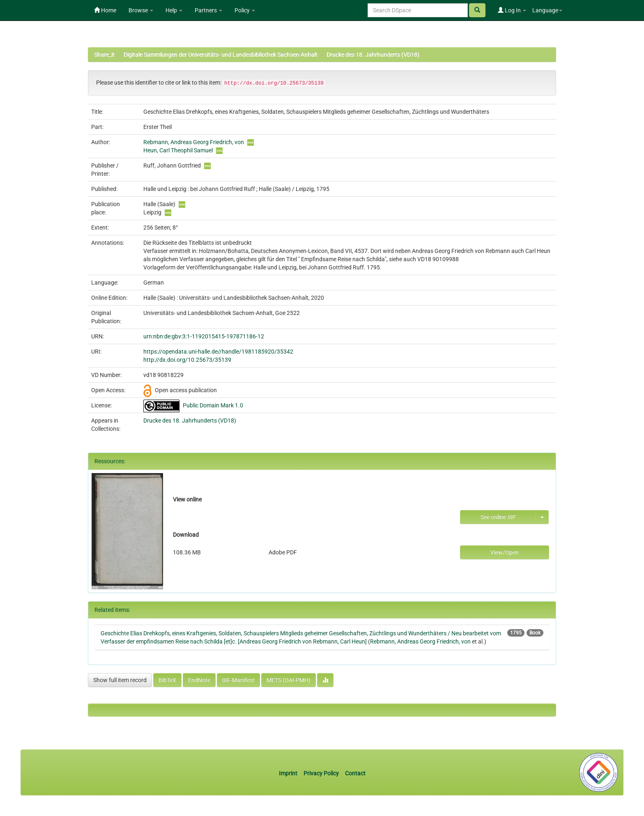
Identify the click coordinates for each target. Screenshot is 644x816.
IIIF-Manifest (238, 680)
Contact (355, 773)
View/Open (505, 552)
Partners (208, 10)
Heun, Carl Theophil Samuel (178, 150)
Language (547, 10)
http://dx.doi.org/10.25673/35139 (187, 360)
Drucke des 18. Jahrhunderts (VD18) (373, 55)
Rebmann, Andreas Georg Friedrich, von (194, 142)
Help (174, 10)
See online (498, 517)
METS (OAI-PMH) (289, 680)
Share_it (104, 55)
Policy (245, 10)
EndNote (199, 680)
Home (105, 10)
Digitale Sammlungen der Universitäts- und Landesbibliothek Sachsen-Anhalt (221, 55)
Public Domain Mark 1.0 (213, 405)
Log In (512, 10)
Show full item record (120, 680)
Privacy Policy (321, 773)
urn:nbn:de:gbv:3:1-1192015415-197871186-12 (204, 336)
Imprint (289, 773)
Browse (141, 10)
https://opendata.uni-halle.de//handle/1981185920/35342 (218, 352)
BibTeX (167, 680)
